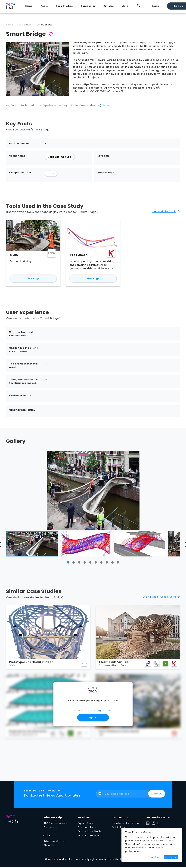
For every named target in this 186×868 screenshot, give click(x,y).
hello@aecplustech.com (127, 825)
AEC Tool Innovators (56, 825)
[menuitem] (30, 6)
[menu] (101, 6)
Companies (88, 6)
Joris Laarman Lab (60, 159)
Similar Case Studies (89, 107)
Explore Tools (86, 825)
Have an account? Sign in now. (93, 713)
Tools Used (29, 107)
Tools (44, 6)
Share (112, 107)
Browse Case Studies (90, 834)
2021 (51, 176)
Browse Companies (89, 838)
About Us (49, 848)
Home (29, 6)
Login (156, 6)
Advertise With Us (54, 843)
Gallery (68, 107)
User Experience (50, 107)
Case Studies (64, 6)
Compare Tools (87, 830)
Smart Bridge (44, 25)
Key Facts (12, 107)
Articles (109, 6)
